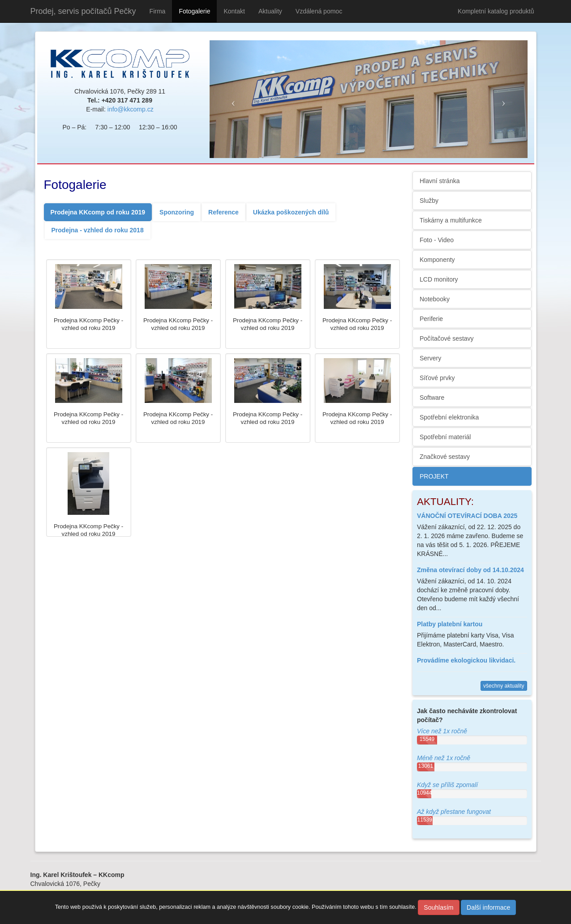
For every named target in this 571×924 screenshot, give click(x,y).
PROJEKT (434, 476)
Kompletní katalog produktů (496, 11)
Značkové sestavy (445, 457)
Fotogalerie (194, 11)
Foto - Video (437, 240)
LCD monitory (439, 279)
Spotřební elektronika (449, 417)
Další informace (488, 907)
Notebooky (435, 299)
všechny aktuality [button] (504, 686)
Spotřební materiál (445, 437)
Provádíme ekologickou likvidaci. (466, 660)
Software (432, 398)
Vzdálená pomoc (319, 11)
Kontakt (234, 11)
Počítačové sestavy (447, 338)
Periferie (431, 319)
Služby (429, 201)
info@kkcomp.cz (131, 109)
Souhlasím (438, 907)
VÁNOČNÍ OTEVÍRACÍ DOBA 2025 (467, 516)
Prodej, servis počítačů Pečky (83, 11)
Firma (158, 11)
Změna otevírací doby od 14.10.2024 (470, 570)
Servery (430, 358)
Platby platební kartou (450, 624)
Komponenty (437, 260)
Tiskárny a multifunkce (451, 220)
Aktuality (270, 11)
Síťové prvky (437, 378)
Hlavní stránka (440, 181)
